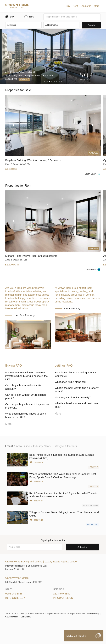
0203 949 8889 (62, 594)
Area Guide (93, 525)
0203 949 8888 (14, 594)
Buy (68, 6)
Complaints (26, 617)
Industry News (91, 506)
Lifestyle (93, 467)
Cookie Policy (12, 617)
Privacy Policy (93, 614)
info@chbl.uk (15, 598)
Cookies (48, 625)
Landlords (86, 6)
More (97, 6)
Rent (75, 6)
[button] (68, 6)
